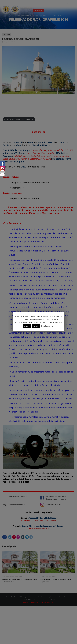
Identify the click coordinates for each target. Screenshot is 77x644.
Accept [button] (27, 326)
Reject (36, 326)
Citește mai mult (48, 326)
